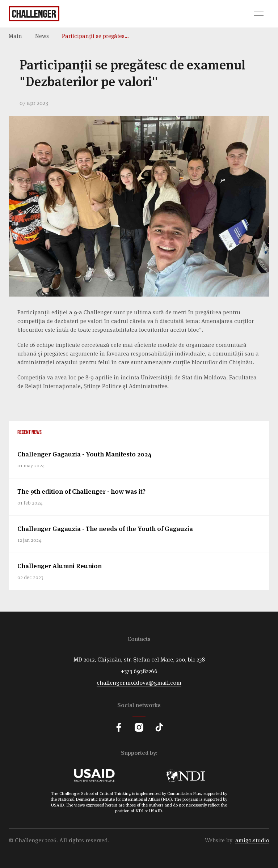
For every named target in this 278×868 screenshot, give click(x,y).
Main (15, 36)
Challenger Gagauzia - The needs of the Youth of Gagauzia (105, 529)
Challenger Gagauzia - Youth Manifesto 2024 (85, 454)
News (42, 36)
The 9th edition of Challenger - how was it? (81, 491)
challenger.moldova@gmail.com (139, 683)
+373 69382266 (139, 671)
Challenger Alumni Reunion (60, 566)
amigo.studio (252, 840)
